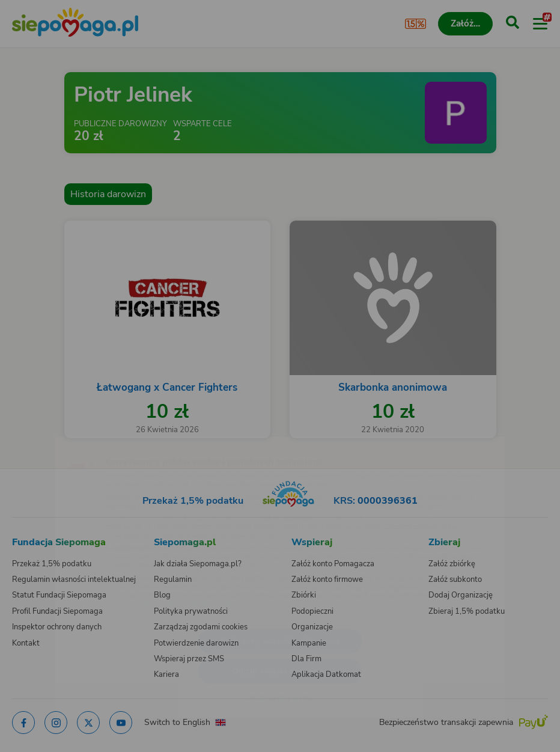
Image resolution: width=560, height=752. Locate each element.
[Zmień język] (34, 436)
